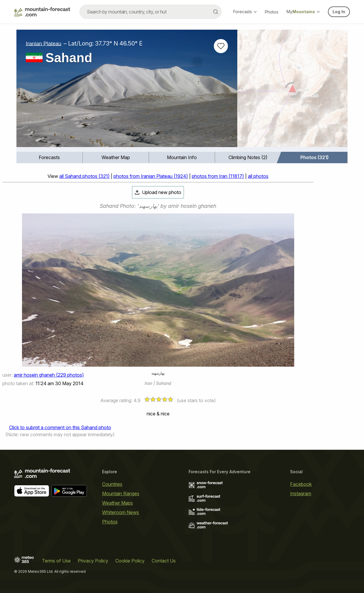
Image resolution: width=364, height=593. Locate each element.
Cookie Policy (130, 561)
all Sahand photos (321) (84, 176)
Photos (272, 12)
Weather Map (116, 157)
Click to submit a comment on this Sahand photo (60, 427)
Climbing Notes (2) (248, 157)
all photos (258, 176)
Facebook (301, 484)
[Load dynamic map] (292, 91)
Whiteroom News (121, 512)
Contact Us (164, 561)
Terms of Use (56, 561)
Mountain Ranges (121, 493)
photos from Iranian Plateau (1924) (151, 176)
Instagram (301, 493)
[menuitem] (50, 157)
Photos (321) (314, 157)
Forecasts (245, 12)
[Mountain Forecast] (42, 12)
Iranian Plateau (44, 43)
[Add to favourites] (221, 46)
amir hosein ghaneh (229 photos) (49, 375)
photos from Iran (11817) (218, 176)
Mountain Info (182, 157)
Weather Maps (117, 503)
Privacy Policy (93, 561)
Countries (112, 484)
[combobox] (150, 12)
